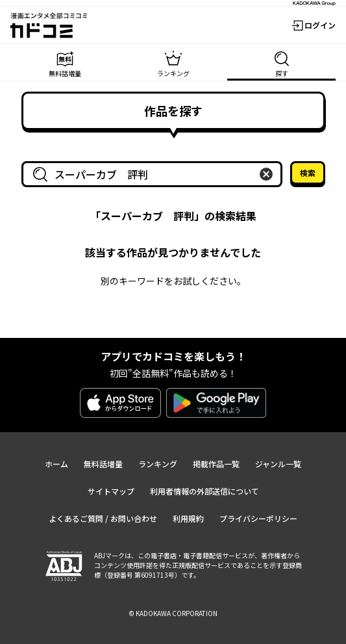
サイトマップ (111, 491)
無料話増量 (103, 464)
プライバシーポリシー (258, 518)
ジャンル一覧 (278, 464)
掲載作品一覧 (216, 464)
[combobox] (154, 174)
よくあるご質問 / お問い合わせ (103, 518)
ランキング (158, 464)
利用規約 (188, 518)
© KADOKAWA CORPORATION (173, 613)
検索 (308, 173)
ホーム (56, 464)
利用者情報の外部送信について (204, 491)
